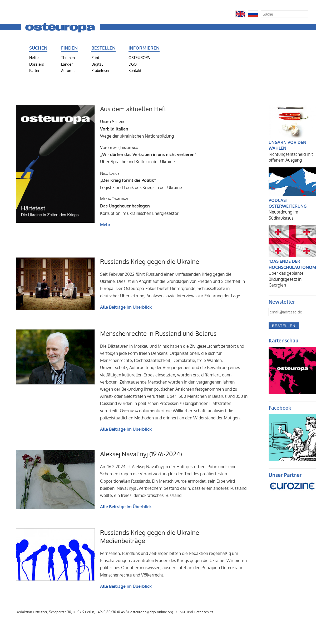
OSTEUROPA (139, 57)
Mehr (105, 225)
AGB (183, 612)
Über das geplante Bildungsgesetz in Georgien (286, 279)
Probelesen (101, 70)
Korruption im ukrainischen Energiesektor (139, 206)
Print (95, 57)
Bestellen (284, 326)
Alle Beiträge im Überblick (126, 307)
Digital (97, 64)
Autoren (68, 70)
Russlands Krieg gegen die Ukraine (150, 261)
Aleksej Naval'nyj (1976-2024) (141, 454)
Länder (67, 64)
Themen (68, 57)
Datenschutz (204, 612)
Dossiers (37, 64)
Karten (35, 70)
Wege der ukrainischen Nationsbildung (137, 129)
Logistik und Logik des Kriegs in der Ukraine (141, 180)
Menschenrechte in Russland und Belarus (158, 333)
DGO (133, 64)
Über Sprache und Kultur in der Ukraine (148, 154)
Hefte (34, 57)
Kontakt (135, 70)
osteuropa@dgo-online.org (152, 612)
